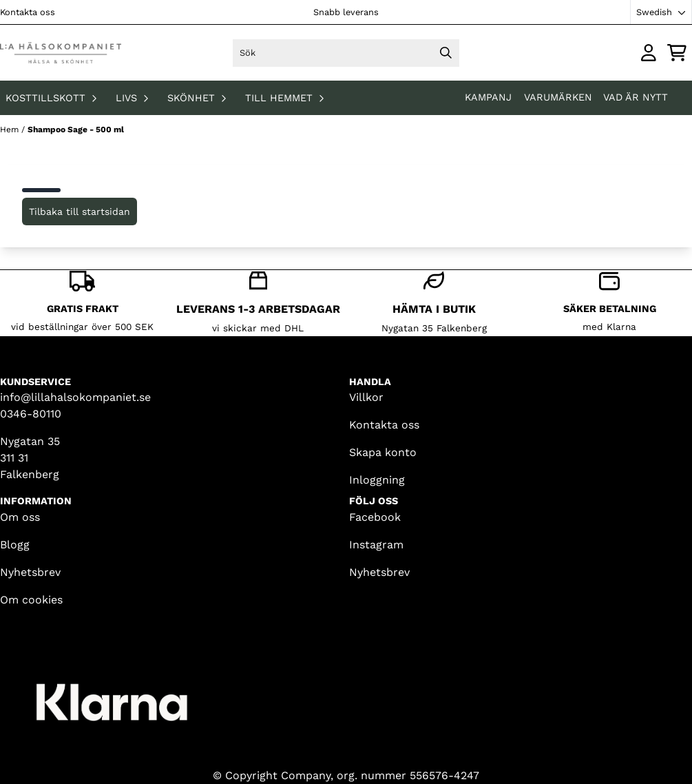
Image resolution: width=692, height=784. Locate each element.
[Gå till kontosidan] (649, 53)
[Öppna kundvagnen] (677, 53)
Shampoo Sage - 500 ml (76, 130)
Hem (11, 130)
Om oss (20, 517)
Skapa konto (383, 452)
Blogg (15, 545)
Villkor (366, 397)
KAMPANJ (490, 97)
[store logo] (61, 53)
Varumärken (558, 97)
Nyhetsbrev (30, 572)
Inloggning (377, 480)
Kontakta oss (28, 12)
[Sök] (346, 53)
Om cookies (31, 600)
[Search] (445, 53)
